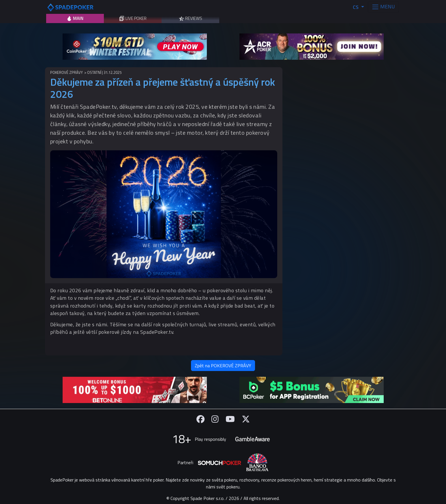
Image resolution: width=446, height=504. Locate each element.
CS (356, 7)
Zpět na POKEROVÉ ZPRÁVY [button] (223, 366)
